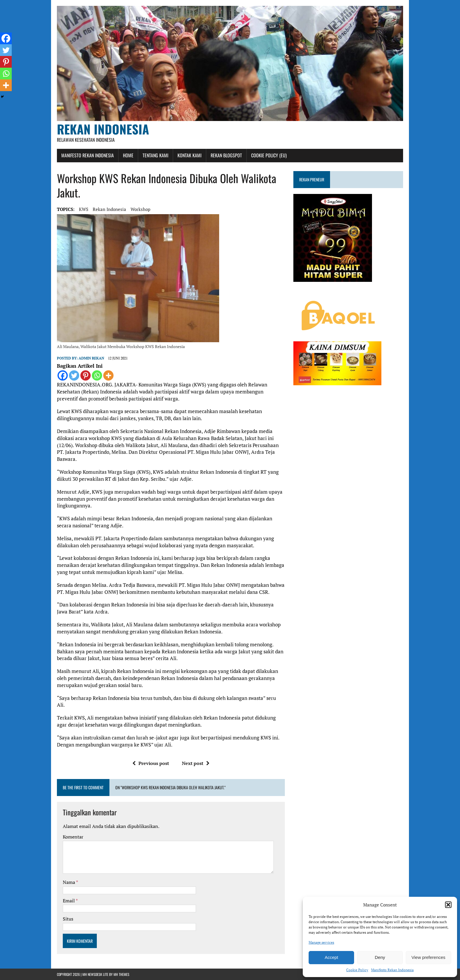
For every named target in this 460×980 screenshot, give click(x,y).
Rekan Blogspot (226, 155)
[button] (448, 905)
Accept (332, 957)
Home (128, 155)
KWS (84, 209)
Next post (196, 763)
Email (69, 901)
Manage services (321, 942)
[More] (108, 375)
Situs (68, 919)
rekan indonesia (109, 209)
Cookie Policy (357, 970)
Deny (380, 957)
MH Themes (121, 974)
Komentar (73, 837)
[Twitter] (74, 375)
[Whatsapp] (97, 375)
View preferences (429, 957)
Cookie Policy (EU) (269, 155)
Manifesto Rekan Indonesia (392, 970)
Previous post (151, 763)
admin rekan (91, 358)
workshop (140, 209)
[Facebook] (63, 375)
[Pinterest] (86, 375)
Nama (69, 882)
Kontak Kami (190, 155)
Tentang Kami (155, 155)
